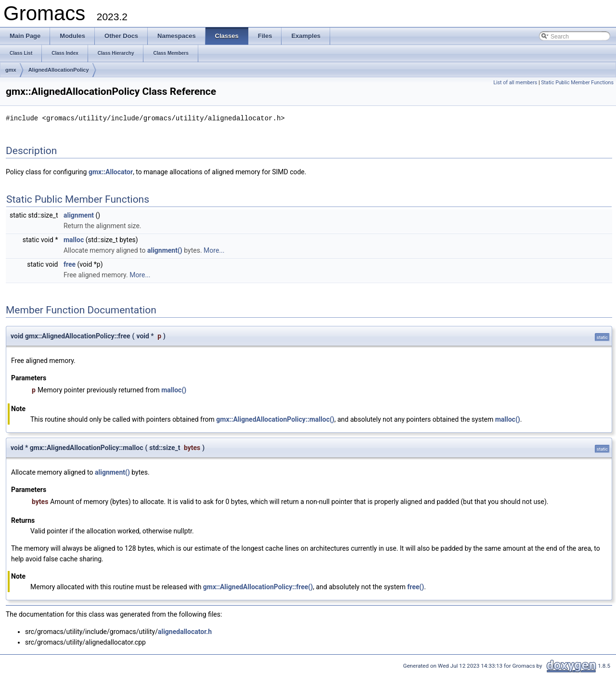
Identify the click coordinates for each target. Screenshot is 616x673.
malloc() (174, 389)
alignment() (165, 250)
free (70, 264)
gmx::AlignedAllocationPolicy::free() (258, 586)
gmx (11, 70)
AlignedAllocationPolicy (59, 70)
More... (214, 250)
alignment (79, 215)
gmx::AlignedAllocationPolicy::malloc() (275, 419)
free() (416, 586)
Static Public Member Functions (577, 83)
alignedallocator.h (185, 631)
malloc (74, 239)
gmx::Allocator (111, 171)
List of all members (515, 83)
